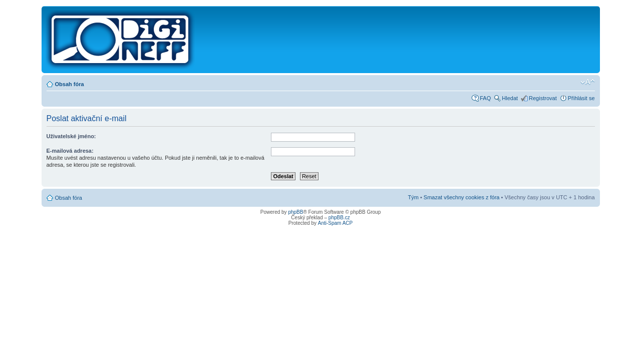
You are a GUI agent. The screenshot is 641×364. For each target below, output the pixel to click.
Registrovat (543, 98)
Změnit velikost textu (588, 82)
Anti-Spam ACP (335, 223)
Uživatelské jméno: (71, 136)
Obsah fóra (70, 84)
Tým (413, 197)
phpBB (295, 212)
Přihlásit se (581, 98)
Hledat (510, 98)
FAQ (485, 98)
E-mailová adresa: (70, 151)
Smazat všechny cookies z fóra (462, 197)
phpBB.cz (339, 218)
